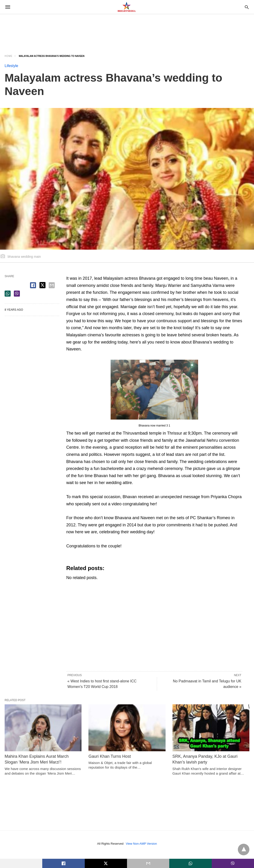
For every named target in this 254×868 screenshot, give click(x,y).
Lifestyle (11, 66)
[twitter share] (42, 285)
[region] (42, 29)
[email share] (52, 285)
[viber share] (17, 294)
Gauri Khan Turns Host (110, 756)
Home (9, 56)
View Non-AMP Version (141, 844)
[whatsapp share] (8, 294)
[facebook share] (33, 285)
